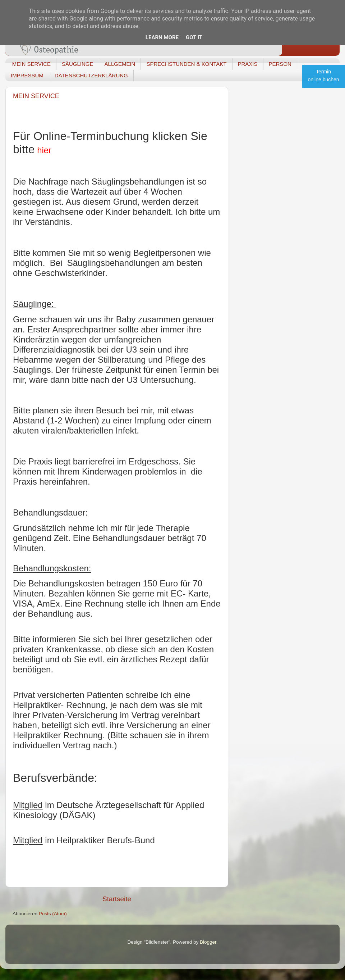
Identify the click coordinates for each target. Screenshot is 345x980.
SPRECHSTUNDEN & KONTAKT (186, 64)
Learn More (162, 37)
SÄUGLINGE (78, 64)
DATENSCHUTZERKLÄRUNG (91, 75)
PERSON (280, 64)
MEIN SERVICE (31, 64)
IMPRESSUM (27, 75)
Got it (194, 37)
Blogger (208, 942)
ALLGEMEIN (120, 64)
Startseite (117, 899)
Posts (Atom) (53, 914)
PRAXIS (248, 64)
